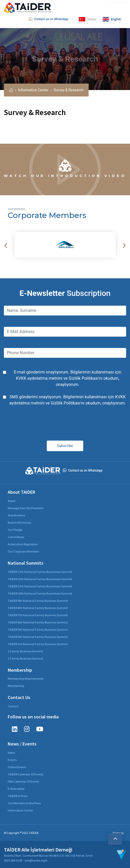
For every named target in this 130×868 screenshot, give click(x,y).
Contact (13, 706)
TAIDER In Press (18, 796)
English (112, 19)
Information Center (33, 90)
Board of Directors (19, 522)
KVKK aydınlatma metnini (39, 378)
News (11, 753)
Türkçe (88, 19)
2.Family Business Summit (25, 651)
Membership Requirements (25, 679)
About (12, 501)
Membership (16, 686)
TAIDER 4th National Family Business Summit (38, 637)
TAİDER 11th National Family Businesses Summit (40, 586)
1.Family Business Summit (25, 658)
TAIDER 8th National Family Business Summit (38, 608)
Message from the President (26, 508)
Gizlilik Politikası (84, 378)
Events (12, 760)
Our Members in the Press (24, 803)
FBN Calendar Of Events (23, 781)
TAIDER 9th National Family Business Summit (38, 601)
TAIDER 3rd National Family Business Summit (38, 644)
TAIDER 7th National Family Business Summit (38, 615)
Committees (16, 537)
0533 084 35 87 (13, 860)
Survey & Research (69, 90)
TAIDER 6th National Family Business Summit (38, 622)
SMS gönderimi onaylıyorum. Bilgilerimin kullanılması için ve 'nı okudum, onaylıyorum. (68, 400)
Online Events (17, 767)
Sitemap (118, 833)
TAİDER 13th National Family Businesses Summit (40, 572)
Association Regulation (23, 544)
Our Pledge (15, 530)
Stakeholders (16, 515)
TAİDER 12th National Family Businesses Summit (40, 579)
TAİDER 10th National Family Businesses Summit (40, 593)
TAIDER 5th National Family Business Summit (38, 630)
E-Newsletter (16, 789)
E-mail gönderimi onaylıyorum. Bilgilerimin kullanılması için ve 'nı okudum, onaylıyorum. (68, 378)
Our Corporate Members (23, 551)
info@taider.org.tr (36, 860)
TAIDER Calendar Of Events (25, 774)
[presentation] (6, 245)
